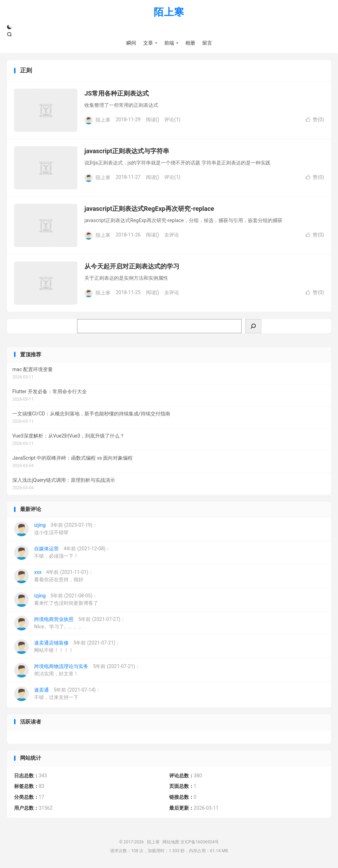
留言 (207, 43)
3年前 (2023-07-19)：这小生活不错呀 (56, 529)
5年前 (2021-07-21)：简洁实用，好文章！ (77, 670)
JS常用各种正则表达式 (117, 93)
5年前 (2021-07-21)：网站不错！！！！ (67, 647)
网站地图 (171, 842)
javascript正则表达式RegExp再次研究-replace (149, 209)
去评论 (172, 235)
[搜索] (253, 326)
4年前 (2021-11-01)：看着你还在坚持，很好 (54, 576)
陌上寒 (169, 12)
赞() (315, 119)
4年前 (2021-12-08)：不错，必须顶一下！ (62, 552)
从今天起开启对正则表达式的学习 (132, 266)
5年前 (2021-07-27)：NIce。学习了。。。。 (70, 623)
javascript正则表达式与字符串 (127, 151)
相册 (190, 43)
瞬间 (131, 43)
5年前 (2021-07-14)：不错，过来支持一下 (57, 694)
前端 (169, 43)
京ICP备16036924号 (200, 842)
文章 (148, 43)
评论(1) (172, 119)
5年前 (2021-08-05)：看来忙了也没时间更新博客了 (56, 600)
